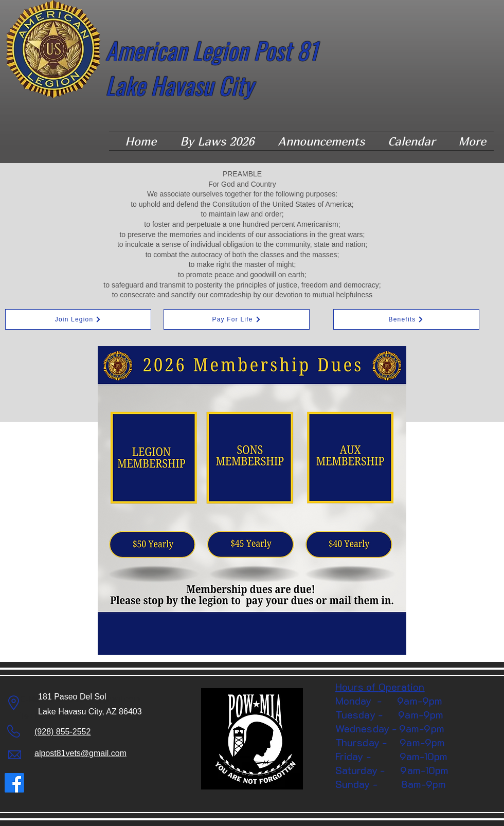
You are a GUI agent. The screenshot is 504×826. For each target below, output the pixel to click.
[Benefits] (406, 319)
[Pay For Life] (237, 319)
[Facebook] (14, 783)
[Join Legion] (78, 319)
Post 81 (289, 50)
